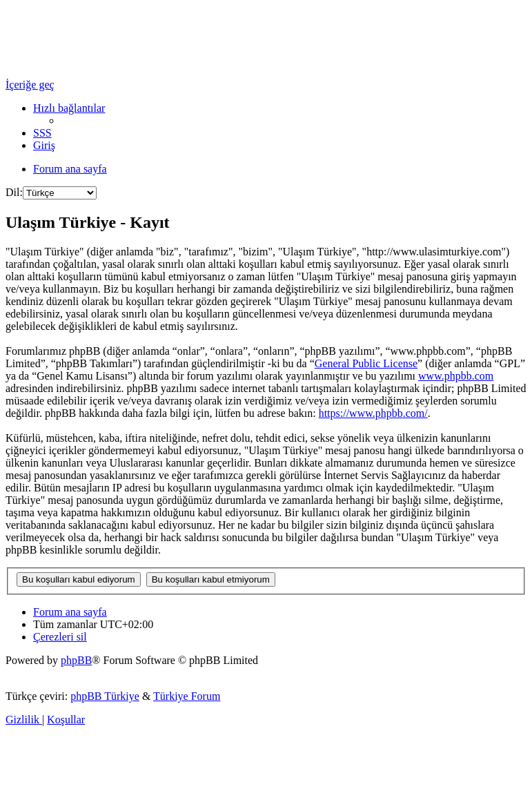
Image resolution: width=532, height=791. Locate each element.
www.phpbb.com (456, 376)
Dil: (14, 192)
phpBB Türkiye (105, 696)
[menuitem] (42, 133)
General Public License (366, 363)
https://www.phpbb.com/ (373, 413)
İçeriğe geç (30, 85)
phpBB (76, 660)
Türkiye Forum (187, 696)
